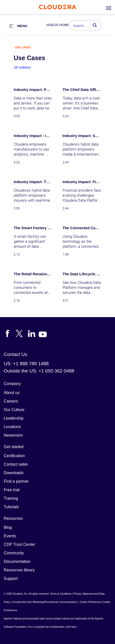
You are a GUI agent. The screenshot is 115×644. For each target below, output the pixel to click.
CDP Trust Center (19, 544)
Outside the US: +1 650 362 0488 (39, 371)
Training (11, 498)
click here (71, 627)
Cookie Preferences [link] (91, 602)
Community (14, 553)
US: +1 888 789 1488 (26, 364)
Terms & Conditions (61, 594)
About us (12, 393)
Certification (14, 456)
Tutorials (11, 507)
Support (11, 578)
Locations (12, 427)
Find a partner (16, 481)
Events (10, 536)
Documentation (17, 561)
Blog (8, 527)
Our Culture (14, 410)
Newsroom (13, 435)
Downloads (14, 473)
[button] (95, 25)
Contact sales (16, 464)
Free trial (12, 490)
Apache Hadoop (13, 619)
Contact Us (15, 354)
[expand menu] (18, 26)
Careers (11, 401)
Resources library (19, 570)
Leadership (14, 418)
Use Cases (23, 47)
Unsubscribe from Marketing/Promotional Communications (45, 602)
